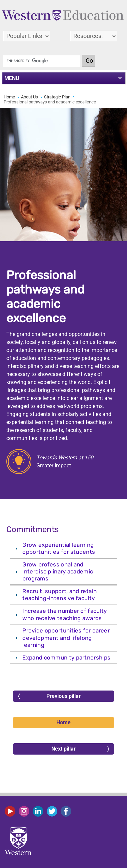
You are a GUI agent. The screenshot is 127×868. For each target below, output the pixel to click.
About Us (29, 97)
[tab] (63, 548)
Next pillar (80, 749)
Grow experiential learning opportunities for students (59, 548)
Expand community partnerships (66, 658)
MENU (12, 78)
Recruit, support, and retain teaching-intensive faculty (59, 595)
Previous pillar (49, 696)
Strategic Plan (57, 97)
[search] (42, 61)
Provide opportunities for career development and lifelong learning (66, 638)
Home (9, 97)
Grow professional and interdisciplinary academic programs (58, 572)
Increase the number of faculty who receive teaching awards (64, 614)
